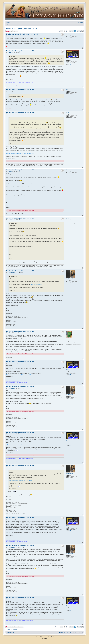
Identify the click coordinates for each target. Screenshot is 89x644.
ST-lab (67, 339)
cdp (67, 34)
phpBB (40, 637)
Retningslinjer (24, 19)
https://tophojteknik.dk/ (37, 284)
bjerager (68, 112)
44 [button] (70, 31)
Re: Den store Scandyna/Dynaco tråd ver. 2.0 (22, 34)
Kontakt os (33, 19)
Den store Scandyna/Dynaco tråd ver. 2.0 (21, 29)
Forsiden (10, 19)
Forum (17, 19)
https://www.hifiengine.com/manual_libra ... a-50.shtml (18, 444)
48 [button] (80, 31)
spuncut (68, 59)
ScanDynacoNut (69, 279)
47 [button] (78, 31)
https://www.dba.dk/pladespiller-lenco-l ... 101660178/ (20, 153)
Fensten (68, 170)
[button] (62, 31)
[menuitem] (8, 22)
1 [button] (66, 31)
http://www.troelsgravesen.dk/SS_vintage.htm (18, 375)
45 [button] (73, 31)
